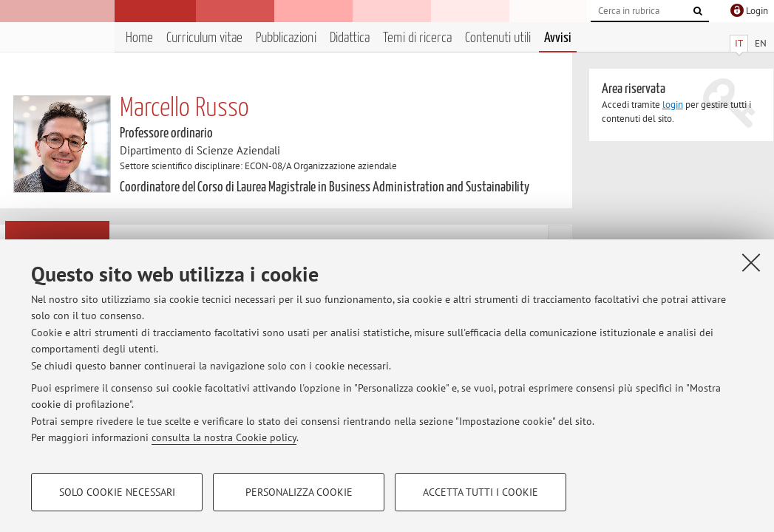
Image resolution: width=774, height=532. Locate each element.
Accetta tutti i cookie (481, 492)
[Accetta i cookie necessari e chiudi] (751, 262)
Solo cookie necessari (117, 492)
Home (139, 38)
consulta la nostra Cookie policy (224, 437)
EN (761, 43)
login (673, 105)
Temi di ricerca (417, 38)
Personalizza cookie (299, 492)
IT (739, 43)
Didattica (350, 38)
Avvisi (558, 38)
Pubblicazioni (286, 38)
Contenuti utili (498, 38)
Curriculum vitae (204, 38)
